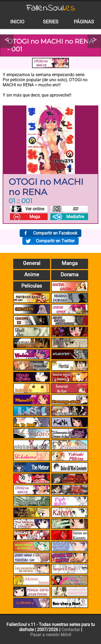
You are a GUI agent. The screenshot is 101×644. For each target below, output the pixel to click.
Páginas (84, 22)
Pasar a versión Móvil (51, 635)
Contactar (71, 630)
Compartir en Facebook (55, 233)
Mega (35, 217)
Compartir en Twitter (55, 241)
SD (75, 209)
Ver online (35, 209)
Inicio (17, 22)
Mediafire (75, 217)
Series (51, 22)
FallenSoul (51, 8)
